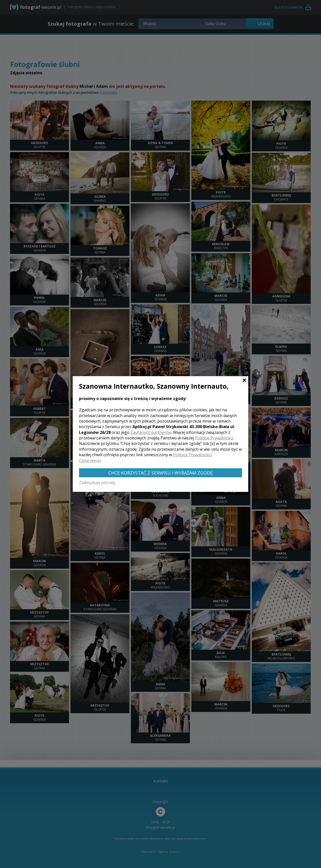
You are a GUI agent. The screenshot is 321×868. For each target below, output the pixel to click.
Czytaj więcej (90, 460)
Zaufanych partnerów (151, 432)
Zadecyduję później (97, 483)
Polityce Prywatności (214, 438)
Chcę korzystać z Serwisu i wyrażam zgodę (160, 473)
